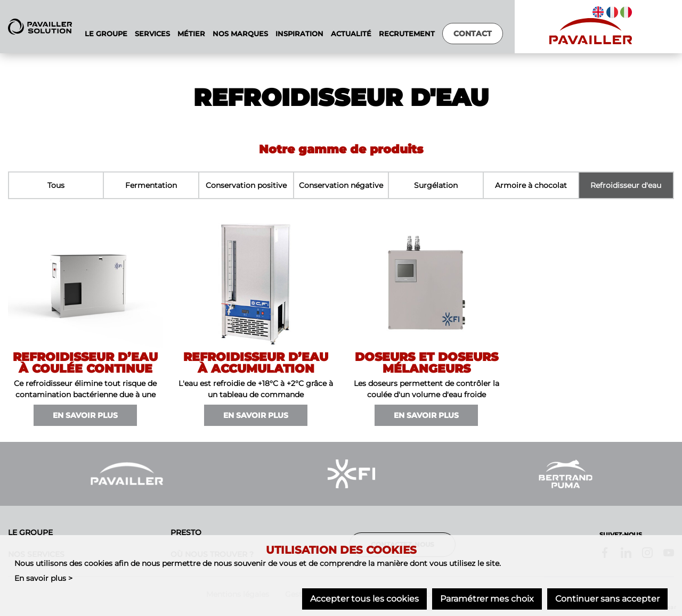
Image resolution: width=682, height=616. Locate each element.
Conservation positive (246, 185)
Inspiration (299, 34)
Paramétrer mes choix (487, 599)
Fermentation (151, 185)
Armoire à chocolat (531, 185)
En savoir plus (85, 415)
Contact (473, 34)
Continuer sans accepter (607, 599)
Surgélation (436, 185)
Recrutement (407, 34)
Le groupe (30, 532)
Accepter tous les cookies (364, 599)
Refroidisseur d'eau (626, 185)
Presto (186, 532)
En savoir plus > (43, 578)
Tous (56, 185)
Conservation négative (341, 185)
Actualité (351, 34)
